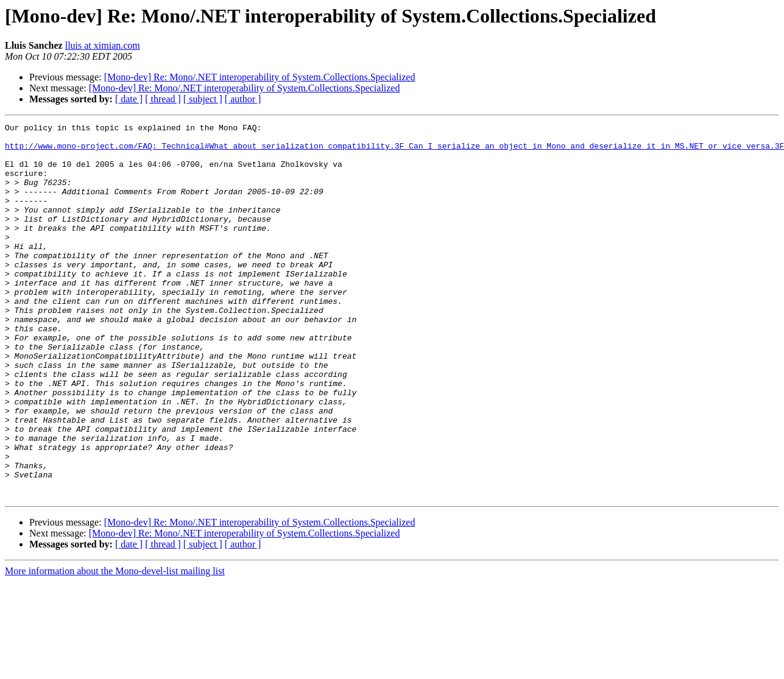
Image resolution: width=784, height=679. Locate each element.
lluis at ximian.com (103, 45)
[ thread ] (163, 99)
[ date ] (129, 99)
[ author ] (243, 99)
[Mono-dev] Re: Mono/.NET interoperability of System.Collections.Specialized (260, 77)
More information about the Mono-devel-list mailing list (115, 646)
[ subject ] (203, 99)
